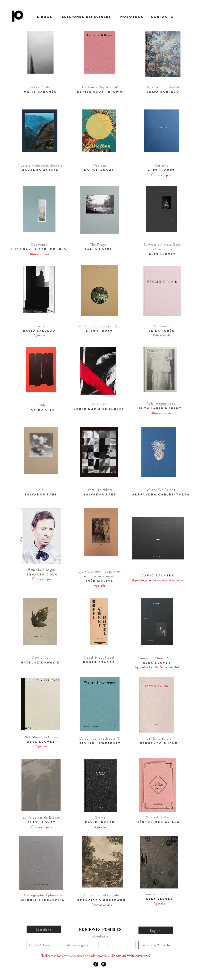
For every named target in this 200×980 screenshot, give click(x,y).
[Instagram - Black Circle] (104, 964)
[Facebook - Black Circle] (96, 964)
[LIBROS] (45, 17)
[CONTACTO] (162, 17)
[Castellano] (44, 929)
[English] (156, 930)
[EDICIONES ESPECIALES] (86, 17)
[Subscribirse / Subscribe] (156, 945)
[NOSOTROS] (132, 17)
